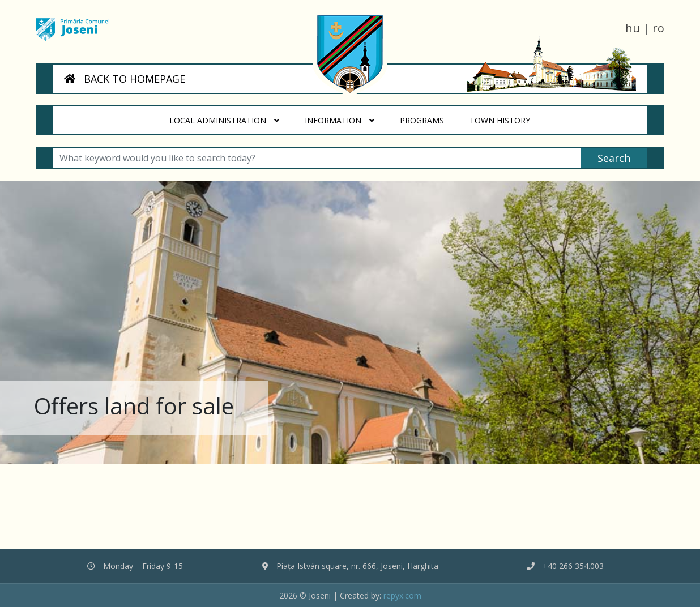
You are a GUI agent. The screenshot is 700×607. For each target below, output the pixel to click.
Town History (506, 116)
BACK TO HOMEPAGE (125, 79)
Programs (428, 116)
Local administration (225, 121)
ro (658, 28)
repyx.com (402, 595)
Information (340, 121)
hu (633, 28)
